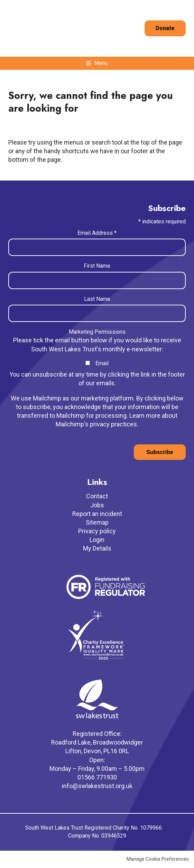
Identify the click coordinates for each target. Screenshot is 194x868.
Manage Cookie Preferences (158, 859)
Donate (165, 28)
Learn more (145, 415)
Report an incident (97, 514)
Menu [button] (101, 63)
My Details (97, 548)
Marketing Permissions (97, 332)
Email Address (97, 233)
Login (97, 540)
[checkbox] (88, 363)
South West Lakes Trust (32, 28)
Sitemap (97, 522)
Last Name (97, 299)
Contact (97, 496)
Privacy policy (97, 531)
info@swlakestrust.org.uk (97, 786)
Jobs (97, 505)
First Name (97, 266)
